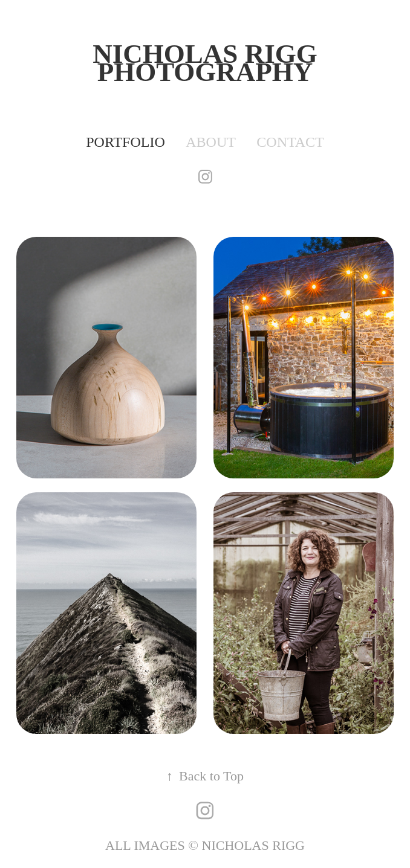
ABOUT (211, 142)
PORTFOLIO (125, 142)
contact (290, 142)
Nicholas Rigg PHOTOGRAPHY (208, 63)
